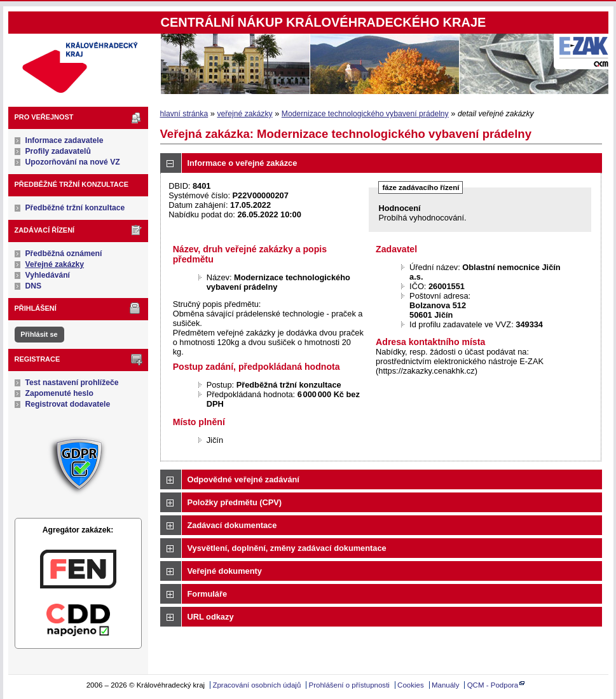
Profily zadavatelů (58, 151)
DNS (34, 286)
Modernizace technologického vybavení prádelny (365, 114)
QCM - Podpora (493, 685)
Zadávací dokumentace (232, 525)
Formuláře (208, 594)
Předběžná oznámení (64, 254)
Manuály (446, 685)
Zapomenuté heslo (59, 393)
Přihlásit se (39, 334)
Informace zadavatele (65, 140)
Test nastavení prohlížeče (72, 383)
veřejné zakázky (244, 114)
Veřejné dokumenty (225, 571)
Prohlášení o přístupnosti (349, 685)
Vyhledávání (48, 275)
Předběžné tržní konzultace (75, 208)
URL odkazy (211, 617)
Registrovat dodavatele (68, 404)
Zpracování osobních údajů (257, 685)
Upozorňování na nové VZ (73, 162)
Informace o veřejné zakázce (243, 163)
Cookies (411, 685)
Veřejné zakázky (55, 264)
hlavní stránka (184, 114)
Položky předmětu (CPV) (235, 502)
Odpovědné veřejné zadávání (243, 479)
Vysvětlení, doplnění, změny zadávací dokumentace (287, 548)
